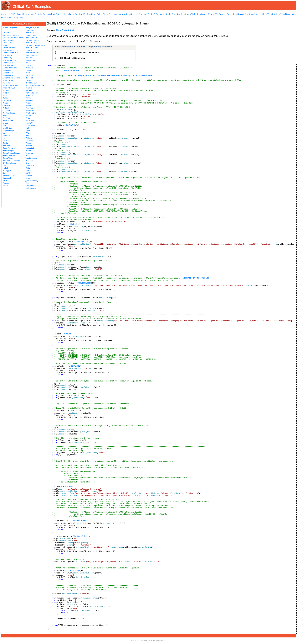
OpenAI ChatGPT (32, 60)
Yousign (28, 171)
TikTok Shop (30, 125)
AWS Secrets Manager (11, 35)
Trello (28, 128)
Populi (28, 73)
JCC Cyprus (7, 171)
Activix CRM (7, 43)
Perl (168, 14)
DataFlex (91, 14)
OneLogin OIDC (31, 55)
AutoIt (30, 14)
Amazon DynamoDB (10, 53)
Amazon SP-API (9, 63)
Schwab (29, 98)
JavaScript (124, 14)
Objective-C (144, 14)
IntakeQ (5, 168)
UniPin (28, 136)
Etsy (4, 133)
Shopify (28, 105)
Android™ (21, 14)
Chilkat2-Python (55, 14)
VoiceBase (30, 141)
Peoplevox (29, 70)
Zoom (28, 178)
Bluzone (5, 90)
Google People (8, 151)
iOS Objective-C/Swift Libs (72, 58)
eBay (27, 183)
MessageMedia (31, 38)
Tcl (234, 14)
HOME (12, 14)
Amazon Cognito (9, 50)
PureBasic (202, 14)
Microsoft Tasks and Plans (35, 45)
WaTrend (29, 146)
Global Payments (9, 148)
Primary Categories (10, 28)
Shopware (29, 108)
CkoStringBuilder (81, 242)
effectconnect (31, 186)
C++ (44, 14)
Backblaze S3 (8, 80)
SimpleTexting (31, 113)
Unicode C (242, 14)
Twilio (28, 130)
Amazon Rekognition (10, 60)
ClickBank (6, 105)
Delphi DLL (102, 14)
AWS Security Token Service (13, 38)
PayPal (28, 65)
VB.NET (265, 14)
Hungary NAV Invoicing (11, 161)
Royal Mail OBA (31, 83)
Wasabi (28, 151)
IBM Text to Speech (10, 163)
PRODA (29, 63)
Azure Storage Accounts (11, 78)
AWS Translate (8, 40)
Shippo (28, 103)
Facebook (6, 136)
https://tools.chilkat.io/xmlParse (196, 278)
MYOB (5, 181)
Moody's (29, 50)
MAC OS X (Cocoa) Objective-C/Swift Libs (79, 53)
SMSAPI (29, 90)
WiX (27, 156)
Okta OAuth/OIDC (32, 53)
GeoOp (5, 143)
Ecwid (5, 125)
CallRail (5, 98)
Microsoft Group (31, 43)
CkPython (68, 14)
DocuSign (6, 118)
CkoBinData (71, 125)
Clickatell (6, 108)
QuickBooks (30, 75)
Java (115, 14)
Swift (229, 14)
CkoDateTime (68, 110)
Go (110, 14)
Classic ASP (80, 14)
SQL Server (220, 14)
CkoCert (68, 334)
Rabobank (29, 78)
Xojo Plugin (20, 18)
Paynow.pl (29, 68)
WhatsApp (29, 153)
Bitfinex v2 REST (9, 88)
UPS (27, 133)
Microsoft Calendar (33, 40)
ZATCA (28, 173)
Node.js (134, 14)
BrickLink (6, 93)
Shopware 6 (30, 110)
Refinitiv (29, 80)
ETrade (5, 123)
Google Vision (8, 158)
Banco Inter (7, 83)
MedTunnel (30, 33)
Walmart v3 (30, 148)
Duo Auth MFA (8, 120)
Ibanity (5, 166)
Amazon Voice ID (9, 65)
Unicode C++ (254, 14)
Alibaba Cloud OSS (10, 48)
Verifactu (29, 138)
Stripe (28, 118)
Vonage (28, 143)
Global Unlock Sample (70, 70)
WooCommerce (31, 158)
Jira (4, 173)
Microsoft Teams (32, 48)
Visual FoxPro (7, 18)
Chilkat (4, 14)
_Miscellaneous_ (32, 181)
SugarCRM (30, 120)
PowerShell (190, 14)
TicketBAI (29, 123)
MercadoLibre (31, 35)
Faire (4, 138)
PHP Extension (158, 14)
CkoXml (73, 224)
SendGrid (29, 100)
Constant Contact (9, 113)
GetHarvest (7, 146)
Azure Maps (7, 70)
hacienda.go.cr (31, 188)
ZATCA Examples (65, 30)
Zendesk (29, 176)
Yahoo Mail (30, 166)
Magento (6, 183)
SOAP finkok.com (32, 93)
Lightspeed (7, 178)
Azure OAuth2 (8, 75)
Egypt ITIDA (7, 128)
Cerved (5, 103)
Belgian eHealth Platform (12, 85)
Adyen (5, 45)
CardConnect (7, 100)
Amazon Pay (7, 58)
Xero (27, 163)
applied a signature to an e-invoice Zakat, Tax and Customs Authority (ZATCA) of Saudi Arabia (111, 75)
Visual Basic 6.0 (287, 14)
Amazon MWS (8, 55)
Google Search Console (11, 153)
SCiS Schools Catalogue (35, 85)
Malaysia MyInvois (32, 28)
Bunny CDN (7, 95)
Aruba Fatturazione (10, 68)
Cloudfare (6, 110)
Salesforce (30, 95)
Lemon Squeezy (9, 176)
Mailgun (5, 186)
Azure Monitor (8, 73)
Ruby (210, 14)
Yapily (28, 168)
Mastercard (30, 30)
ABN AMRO (7, 33)
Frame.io (6, 141)
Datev (5, 115)
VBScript (275, 14)
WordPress (30, 161)
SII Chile (29, 88)
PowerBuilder (178, 14)
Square (28, 115)
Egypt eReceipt (8, 130)
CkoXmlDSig (74, 570)
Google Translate (9, 156)
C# (39, 14)
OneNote (29, 58)
